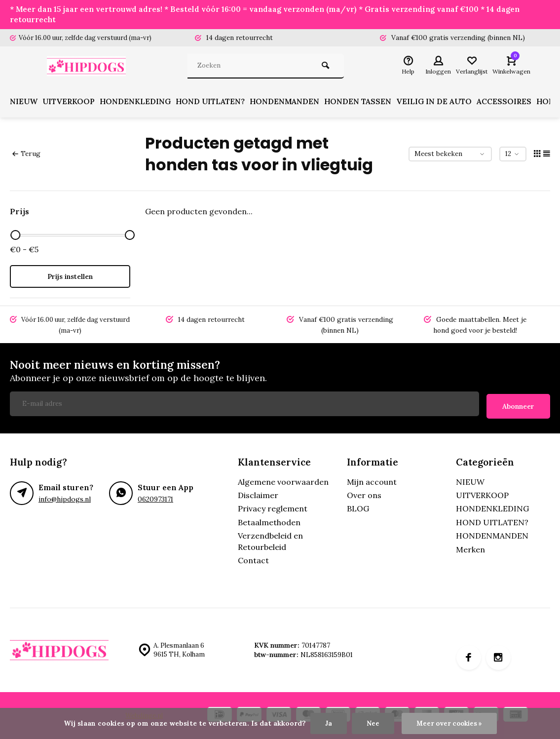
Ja (326, 723)
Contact (253, 559)
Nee (371, 723)
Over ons (364, 494)
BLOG (358, 507)
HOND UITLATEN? (216, 103)
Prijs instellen (70, 277)
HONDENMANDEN (292, 103)
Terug (26, 155)
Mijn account (372, 480)
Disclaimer (258, 494)
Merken (470, 547)
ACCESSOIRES (514, 103)
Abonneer (518, 404)
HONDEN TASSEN (366, 103)
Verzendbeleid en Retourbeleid (270, 540)
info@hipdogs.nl (64, 497)
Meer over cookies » (449, 723)
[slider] (15, 236)
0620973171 (155, 497)
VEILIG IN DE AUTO (443, 103)
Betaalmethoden (269, 520)
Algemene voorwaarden (283, 480)
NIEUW (24, 103)
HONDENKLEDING (139, 103)
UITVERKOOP (71, 103)
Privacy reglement (273, 507)
